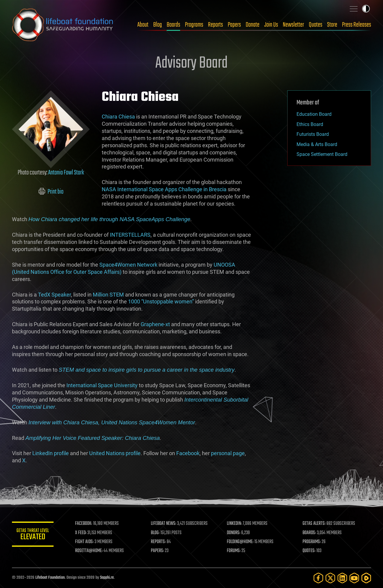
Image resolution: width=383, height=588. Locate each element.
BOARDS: (310, 533)
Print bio (51, 192)
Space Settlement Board (322, 154)
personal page (228, 453)
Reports (215, 25)
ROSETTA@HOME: (89, 551)
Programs (194, 25)
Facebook (188, 453)
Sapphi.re (107, 578)
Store (332, 25)
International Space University (102, 385)
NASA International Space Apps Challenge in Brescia (164, 189)
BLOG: (155, 533)
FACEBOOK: (84, 524)
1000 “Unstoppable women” (161, 301)
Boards (173, 25)
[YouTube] (354, 578)
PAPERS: (158, 551)
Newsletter (293, 25)
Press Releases (357, 25)
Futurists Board (313, 134)
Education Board (314, 114)
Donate (253, 25)
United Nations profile (115, 453)
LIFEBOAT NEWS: (164, 524)
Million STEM (108, 295)
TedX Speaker (54, 295)
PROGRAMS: (312, 542)
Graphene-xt (155, 324)
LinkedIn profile (51, 453)
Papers (234, 25)
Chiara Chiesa (118, 117)
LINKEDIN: (235, 524)
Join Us (271, 25)
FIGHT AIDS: (85, 542)
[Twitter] (330, 578)
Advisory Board (191, 63)
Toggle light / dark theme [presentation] (366, 9)
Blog (158, 25)
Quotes (316, 25)
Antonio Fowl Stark (66, 173)
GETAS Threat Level (33, 535)
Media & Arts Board (317, 144)
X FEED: (81, 533)
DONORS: (234, 533)
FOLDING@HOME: (240, 542)
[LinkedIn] (342, 578)
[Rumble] (366, 578)
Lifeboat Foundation (50, 578)
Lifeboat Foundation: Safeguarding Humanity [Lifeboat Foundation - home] (63, 25)
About (143, 25)
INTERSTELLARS (130, 235)
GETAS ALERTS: (314, 524)
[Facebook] (318, 578)
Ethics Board (310, 124)
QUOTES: (309, 551)
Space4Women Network (128, 265)
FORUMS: (234, 551)
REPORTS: (159, 542)
